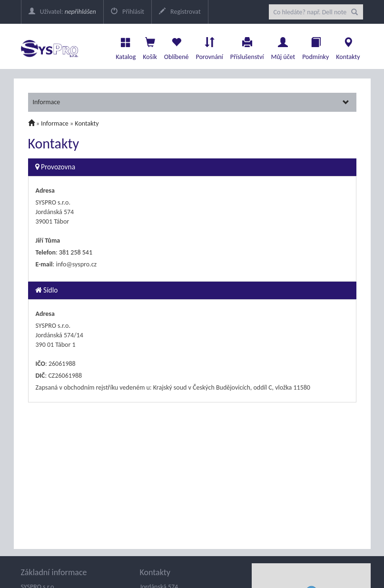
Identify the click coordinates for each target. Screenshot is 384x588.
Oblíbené (177, 46)
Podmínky (315, 46)
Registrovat (180, 12)
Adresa (45, 191)
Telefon (46, 252)
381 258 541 (76, 252)
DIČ (40, 376)
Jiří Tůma (48, 240)
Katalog (126, 46)
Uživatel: (62, 12)
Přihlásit (128, 12)
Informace (191, 102)
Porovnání (209, 46)
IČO (41, 364)
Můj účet (283, 46)
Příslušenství (247, 46)
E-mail (44, 264)
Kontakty (348, 46)
